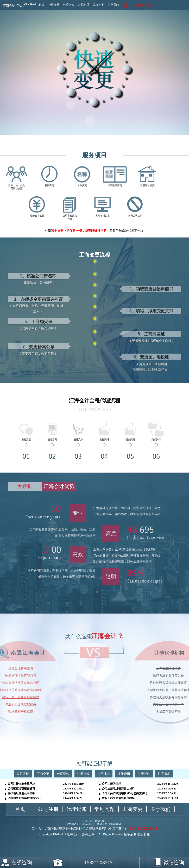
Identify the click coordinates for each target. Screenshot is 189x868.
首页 (42, 5)
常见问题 (84, 5)
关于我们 (113, 5)
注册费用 (124, 774)
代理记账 (69, 5)
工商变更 (98, 5)
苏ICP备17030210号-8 (143, 829)
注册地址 (104, 774)
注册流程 (83, 774)
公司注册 (54, 5)
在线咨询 (22, 862)
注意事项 (164, 774)
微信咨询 (164, 861)
